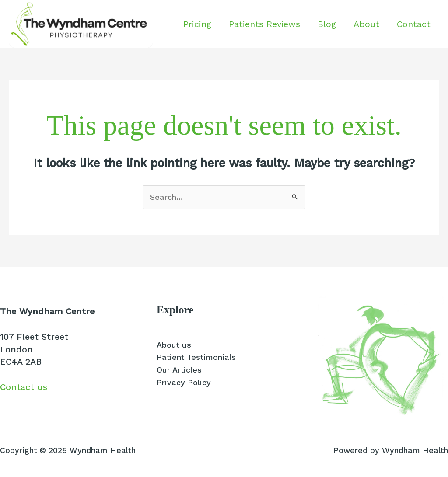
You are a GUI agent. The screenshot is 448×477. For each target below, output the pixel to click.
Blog (327, 24)
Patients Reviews (264, 24)
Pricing (197, 24)
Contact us (24, 387)
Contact (414, 24)
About (366, 24)
